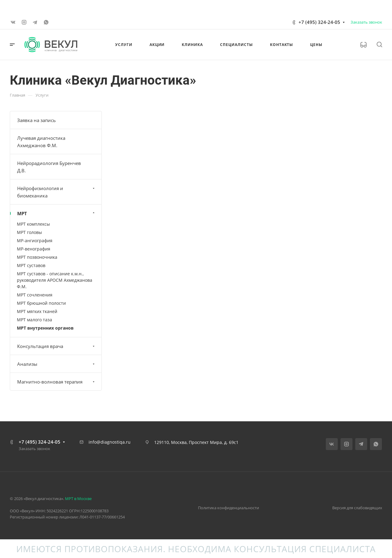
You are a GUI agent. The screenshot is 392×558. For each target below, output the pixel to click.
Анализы (57, 364)
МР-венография (34, 249)
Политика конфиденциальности (228, 508)
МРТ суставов (31, 265)
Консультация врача (57, 346)
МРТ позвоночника (37, 257)
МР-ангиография (35, 241)
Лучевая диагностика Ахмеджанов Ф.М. (41, 142)
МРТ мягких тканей (37, 311)
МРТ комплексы (33, 224)
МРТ (57, 213)
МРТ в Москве (78, 499)
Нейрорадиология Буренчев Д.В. (49, 167)
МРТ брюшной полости (41, 303)
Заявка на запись (36, 120)
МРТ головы (29, 232)
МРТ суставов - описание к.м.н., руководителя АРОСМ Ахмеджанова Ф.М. (55, 280)
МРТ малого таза (34, 320)
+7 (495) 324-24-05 (319, 22)
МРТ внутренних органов (45, 328)
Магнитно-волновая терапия (57, 382)
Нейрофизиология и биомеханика (57, 192)
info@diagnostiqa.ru (110, 442)
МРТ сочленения (35, 295)
